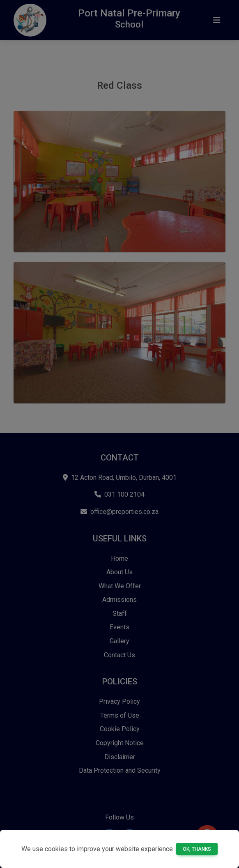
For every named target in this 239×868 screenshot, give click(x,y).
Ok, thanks (197, 849)
